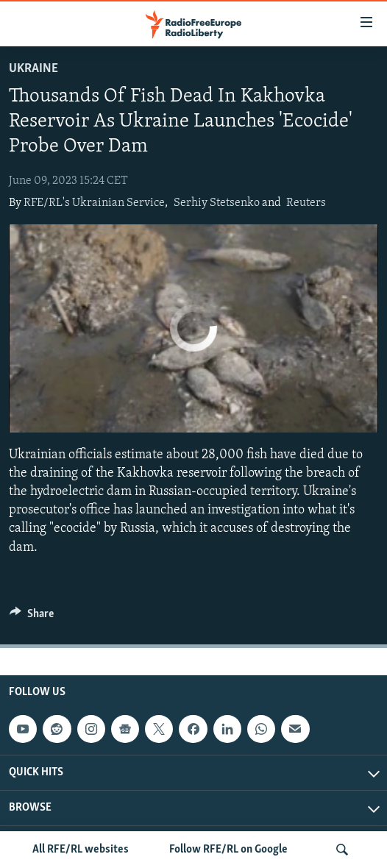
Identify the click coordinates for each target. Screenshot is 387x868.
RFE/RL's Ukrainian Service (94, 203)
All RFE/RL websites (81, 850)
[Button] (32, 617)
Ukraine (33, 69)
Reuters (306, 203)
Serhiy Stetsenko (217, 203)
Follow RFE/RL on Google (228, 850)
